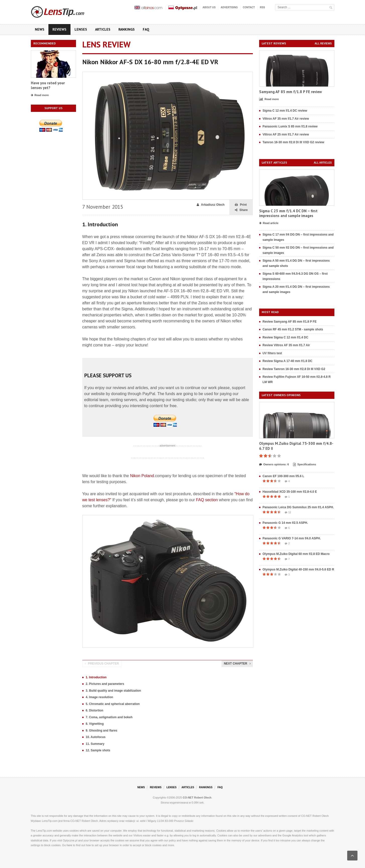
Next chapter (237, 664)
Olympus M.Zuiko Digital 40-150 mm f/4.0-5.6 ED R (298, 569)
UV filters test (272, 353)
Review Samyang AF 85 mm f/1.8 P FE (290, 322)
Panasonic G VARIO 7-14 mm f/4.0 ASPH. (292, 538)
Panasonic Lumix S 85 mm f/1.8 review (290, 126)
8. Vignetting (95, 724)
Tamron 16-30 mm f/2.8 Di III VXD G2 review (294, 142)
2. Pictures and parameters (105, 684)
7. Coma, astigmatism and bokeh (109, 717)
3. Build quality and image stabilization (114, 691)
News (40, 29)
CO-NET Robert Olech (197, 798)
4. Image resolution (99, 697)
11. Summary (95, 744)
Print (241, 205)
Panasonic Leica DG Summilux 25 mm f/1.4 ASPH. (298, 507)
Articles (103, 29)
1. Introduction (96, 677)
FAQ (146, 29)
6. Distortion (95, 710)
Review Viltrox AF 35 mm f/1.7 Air (286, 345)
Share (241, 210)
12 (288, 513)
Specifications (305, 465)
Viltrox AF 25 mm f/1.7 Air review (286, 134)
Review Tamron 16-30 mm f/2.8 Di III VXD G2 (294, 369)
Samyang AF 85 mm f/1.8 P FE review (290, 92)
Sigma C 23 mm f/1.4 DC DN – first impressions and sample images (288, 213)
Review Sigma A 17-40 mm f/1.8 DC (288, 361)
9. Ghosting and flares (102, 731)
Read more (40, 95)
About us (209, 7)
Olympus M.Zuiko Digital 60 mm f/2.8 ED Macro (296, 554)
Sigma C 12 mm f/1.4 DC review (285, 111)
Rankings (127, 29)
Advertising (229, 7)
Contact (249, 7)
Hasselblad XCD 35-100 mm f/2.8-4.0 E (290, 492)
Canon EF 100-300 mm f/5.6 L (283, 476)
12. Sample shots (98, 750)
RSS (263, 7)
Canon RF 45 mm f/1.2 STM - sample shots (293, 329)
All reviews (323, 44)
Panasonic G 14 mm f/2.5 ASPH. (285, 523)
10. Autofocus (96, 737)
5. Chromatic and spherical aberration (113, 704)
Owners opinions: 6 (274, 465)
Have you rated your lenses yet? (48, 85)
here (69, 845)
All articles (323, 163)
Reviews (59, 29)
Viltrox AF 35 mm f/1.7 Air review (286, 119)
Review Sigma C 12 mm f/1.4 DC (285, 337)
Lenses (81, 29)
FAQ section (207, 500)
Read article (269, 223)
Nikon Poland (142, 476)
